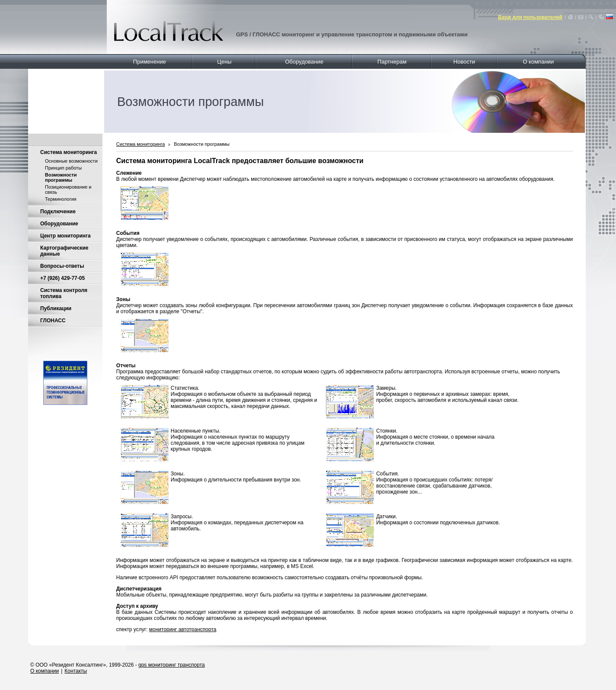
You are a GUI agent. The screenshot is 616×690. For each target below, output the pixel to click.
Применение (150, 62)
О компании (538, 62)
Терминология (61, 199)
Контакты (76, 671)
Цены (224, 62)
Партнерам (392, 62)
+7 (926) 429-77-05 (62, 278)
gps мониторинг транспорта (172, 665)
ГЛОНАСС (53, 321)
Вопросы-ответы (62, 266)
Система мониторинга (69, 152)
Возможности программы (202, 144)
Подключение (58, 212)
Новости (464, 62)
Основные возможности (71, 161)
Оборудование (304, 62)
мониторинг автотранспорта (183, 629)
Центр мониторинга (65, 236)
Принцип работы (63, 168)
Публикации (56, 308)
